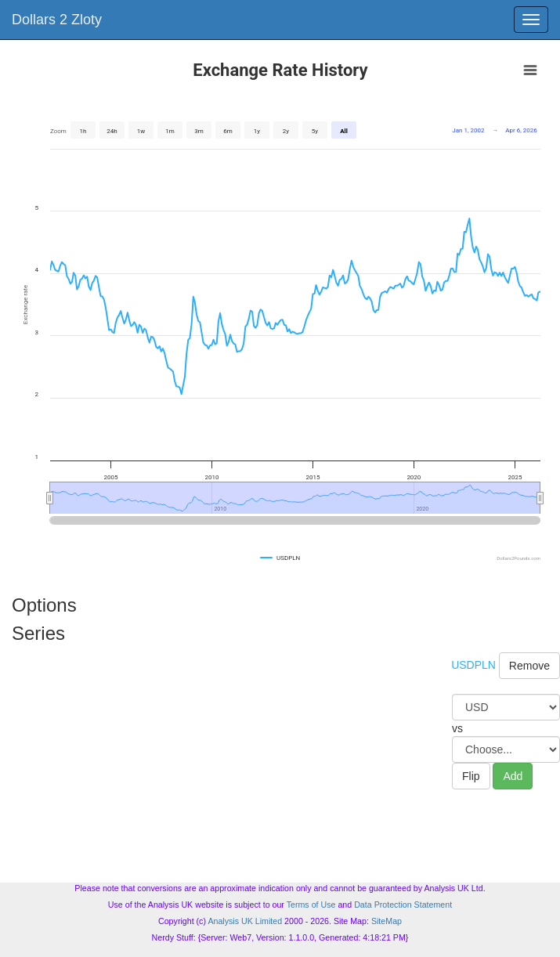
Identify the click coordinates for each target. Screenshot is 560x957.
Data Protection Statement (403, 905)
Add (513, 776)
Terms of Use (311, 905)
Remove (529, 666)
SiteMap (387, 921)
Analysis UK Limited (245, 921)
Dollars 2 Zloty (57, 20)
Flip (471, 776)
